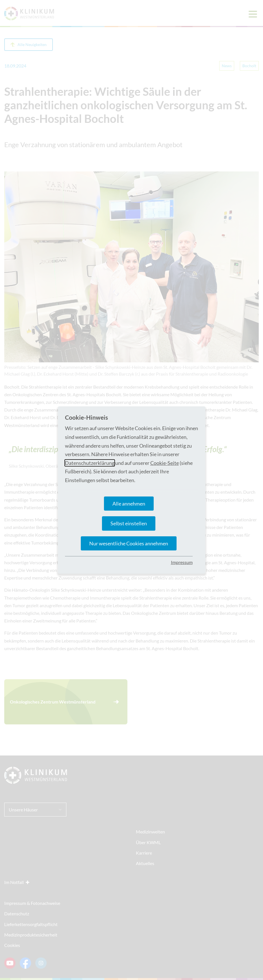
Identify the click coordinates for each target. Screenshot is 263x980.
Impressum (182, 562)
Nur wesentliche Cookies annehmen (129, 543)
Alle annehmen (129, 504)
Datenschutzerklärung (90, 463)
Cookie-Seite (165, 463)
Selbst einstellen (129, 523)
